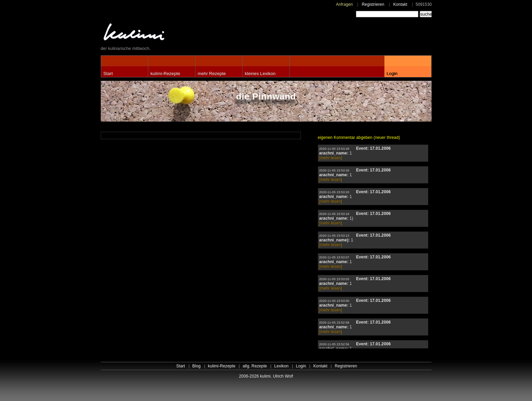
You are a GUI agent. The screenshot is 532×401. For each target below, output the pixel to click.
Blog (197, 366)
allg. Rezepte (255, 366)
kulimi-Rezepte (166, 74)
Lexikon (281, 366)
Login (392, 74)
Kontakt (400, 4)
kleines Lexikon (260, 74)
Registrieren (373, 4)
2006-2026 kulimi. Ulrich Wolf (266, 376)
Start (108, 74)
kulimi (165, 33)
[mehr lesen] (331, 158)
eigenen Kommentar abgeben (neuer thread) (359, 138)
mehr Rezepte (212, 74)
